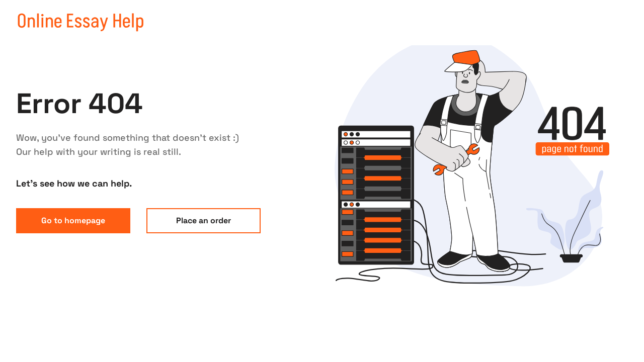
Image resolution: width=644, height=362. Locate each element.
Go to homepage (73, 220)
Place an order (204, 220)
